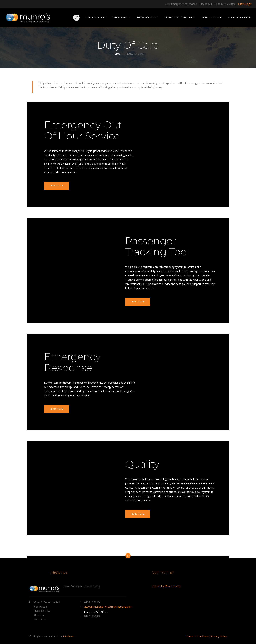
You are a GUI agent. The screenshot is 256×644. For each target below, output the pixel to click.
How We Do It (147, 18)
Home (117, 54)
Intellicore (69, 636)
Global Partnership (180, 18)
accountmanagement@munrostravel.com (108, 607)
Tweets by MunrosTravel (166, 586)
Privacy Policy (219, 636)
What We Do (121, 18)
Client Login (245, 4)
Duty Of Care (211, 18)
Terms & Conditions (198, 636)
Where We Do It (239, 18)
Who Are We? (96, 18)
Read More (57, 186)
